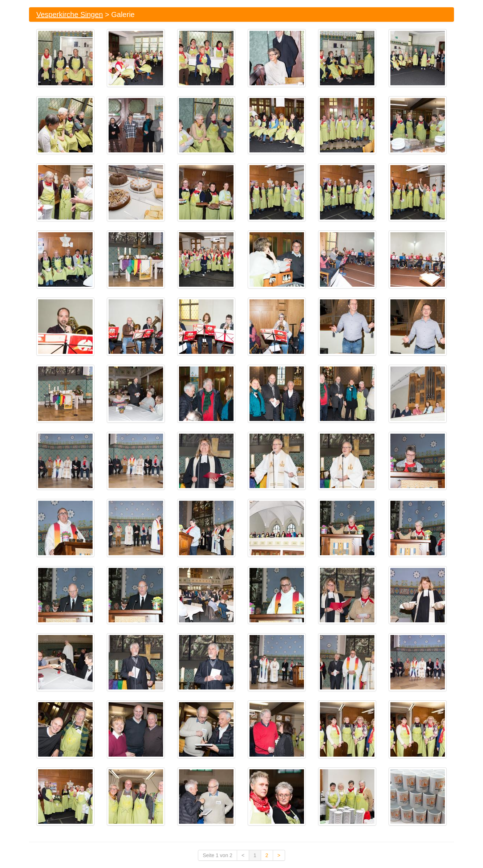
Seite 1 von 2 (218, 855)
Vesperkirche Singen (70, 15)
